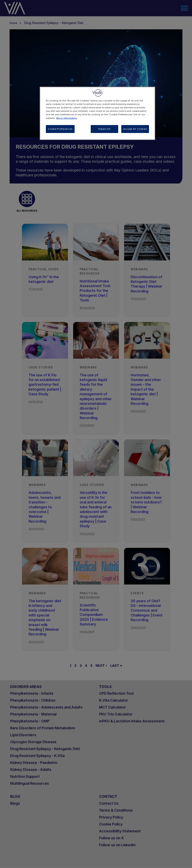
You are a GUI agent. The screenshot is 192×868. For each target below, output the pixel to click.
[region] (97, 113)
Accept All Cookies (135, 129)
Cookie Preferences (60, 129)
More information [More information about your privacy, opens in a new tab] (67, 118)
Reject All (104, 129)
